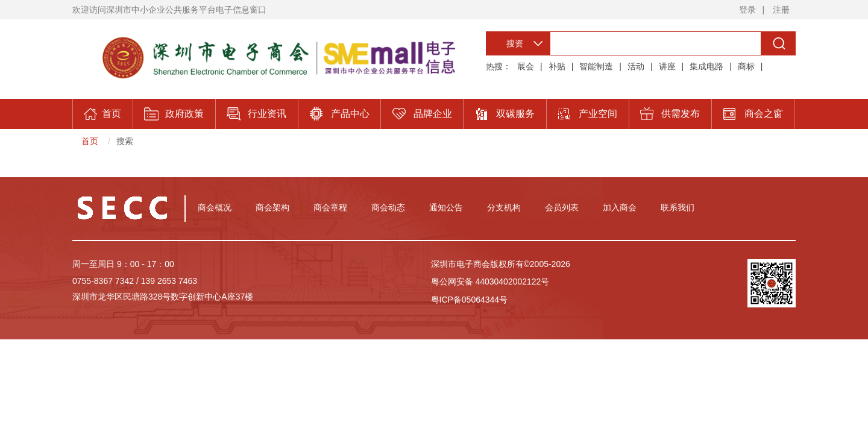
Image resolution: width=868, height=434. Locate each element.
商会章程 (330, 207)
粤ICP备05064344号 (470, 300)
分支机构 (504, 207)
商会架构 (272, 207)
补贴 (557, 66)
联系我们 (678, 207)
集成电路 (706, 66)
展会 (526, 66)
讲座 (667, 66)
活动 (636, 66)
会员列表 (562, 207)
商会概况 (215, 207)
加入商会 (620, 207)
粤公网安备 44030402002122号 (490, 281)
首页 (90, 141)
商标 (746, 66)
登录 (747, 10)
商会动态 (388, 207)
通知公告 (446, 207)
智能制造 (596, 66)
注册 (781, 10)
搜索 (125, 141)
